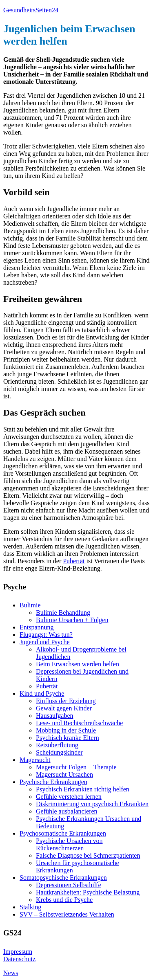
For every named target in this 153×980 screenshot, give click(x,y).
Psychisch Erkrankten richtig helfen (83, 789)
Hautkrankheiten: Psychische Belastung (88, 892)
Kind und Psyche (42, 693)
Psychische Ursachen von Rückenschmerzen (69, 844)
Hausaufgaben (55, 716)
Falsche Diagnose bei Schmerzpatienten (88, 855)
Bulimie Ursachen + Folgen (72, 620)
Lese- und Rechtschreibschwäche (79, 723)
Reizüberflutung (57, 745)
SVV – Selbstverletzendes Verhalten (67, 914)
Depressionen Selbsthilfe (69, 885)
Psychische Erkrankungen (53, 782)
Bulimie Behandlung (63, 612)
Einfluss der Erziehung (66, 701)
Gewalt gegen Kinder (64, 708)
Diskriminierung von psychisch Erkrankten (92, 804)
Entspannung (37, 627)
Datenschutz (19, 959)
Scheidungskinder (59, 752)
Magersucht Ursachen (64, 774)
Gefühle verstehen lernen (69, 797)
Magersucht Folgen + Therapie (76, 767)
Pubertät (74, 561)
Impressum (18, 952)
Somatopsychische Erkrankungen (63, 878)
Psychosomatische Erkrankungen (63, 833)
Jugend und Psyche (45, 642)
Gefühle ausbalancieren (67, 811)
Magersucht (35, 760)
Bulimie (30, 605)
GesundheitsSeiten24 (31, 10)
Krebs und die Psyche (64, 900)
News (11, 973)
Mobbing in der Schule (66, 730)
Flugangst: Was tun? (46, 635)
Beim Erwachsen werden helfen (78, 664)
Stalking (30, 907)
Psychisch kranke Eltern (68, 738)
